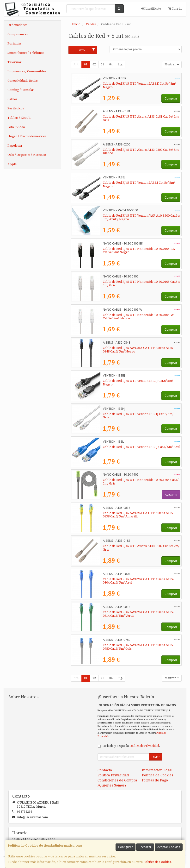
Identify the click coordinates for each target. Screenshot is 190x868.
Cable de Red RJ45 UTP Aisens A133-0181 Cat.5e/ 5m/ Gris (141, 118)
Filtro (86, 50)
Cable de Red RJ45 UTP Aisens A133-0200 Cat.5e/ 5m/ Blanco (141, 151)
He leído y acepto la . (131, 746)
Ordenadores (17, 25)
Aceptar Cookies (169, 847)
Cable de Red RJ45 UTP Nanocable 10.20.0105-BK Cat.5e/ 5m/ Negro (139, 251)
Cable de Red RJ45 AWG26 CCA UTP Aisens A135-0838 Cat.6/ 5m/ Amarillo (138, 515)
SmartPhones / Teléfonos (26, 53)
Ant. (76, 64)
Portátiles (14, 43)
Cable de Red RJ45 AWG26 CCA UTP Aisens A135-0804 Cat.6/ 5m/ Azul (138, 581)
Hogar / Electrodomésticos (27, 136)
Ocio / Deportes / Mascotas (27, 155)
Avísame (171, 495)
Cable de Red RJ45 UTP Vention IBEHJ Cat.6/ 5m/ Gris (138, 416)
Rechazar (145, 847)
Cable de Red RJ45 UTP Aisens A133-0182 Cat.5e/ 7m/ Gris (141, 548)
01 (86, 64)
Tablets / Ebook (19, 118)
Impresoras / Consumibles (27, 71)
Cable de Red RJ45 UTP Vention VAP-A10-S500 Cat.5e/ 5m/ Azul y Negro (141, 217)
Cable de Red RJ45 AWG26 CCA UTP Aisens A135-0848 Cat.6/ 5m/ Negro (138, 350)
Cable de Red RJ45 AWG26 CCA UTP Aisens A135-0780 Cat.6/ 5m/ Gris (138, 647)
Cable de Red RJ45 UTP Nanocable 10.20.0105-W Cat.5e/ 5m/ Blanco (138, 317)
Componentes (18, 34)
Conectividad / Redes (22, 81)
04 (111, 64)
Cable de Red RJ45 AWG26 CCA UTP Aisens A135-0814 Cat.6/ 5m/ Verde (138, 614)
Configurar (126, 847)
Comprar (171, 98)
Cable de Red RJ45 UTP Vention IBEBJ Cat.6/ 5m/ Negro (138, 383)
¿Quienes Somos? (112, 785)
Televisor (15, 62)
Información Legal (157, 770)
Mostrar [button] (172, 64)
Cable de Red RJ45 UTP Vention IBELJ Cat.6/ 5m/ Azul (141, 447)
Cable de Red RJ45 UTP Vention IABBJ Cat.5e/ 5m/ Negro (139, 184)
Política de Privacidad (144, 746)
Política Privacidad (113, 775)
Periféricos (16, 108)
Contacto (105, 770)
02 (94, 64)
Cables (12, 99)
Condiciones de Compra (117, 780)
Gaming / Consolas (21, 90)
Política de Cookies (157, 862)
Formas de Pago (155, 780)
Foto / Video (16, 127)
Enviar (156, 757)
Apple (12, 164)
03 (103, 64)
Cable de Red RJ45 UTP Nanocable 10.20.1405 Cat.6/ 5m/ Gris (141, 482)
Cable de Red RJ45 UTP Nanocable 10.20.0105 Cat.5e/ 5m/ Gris (141, 283)
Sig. (120, 64)
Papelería (15, 146)
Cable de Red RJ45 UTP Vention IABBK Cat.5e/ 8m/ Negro (139, 85)
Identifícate (151, 9)
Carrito (175, 9)
